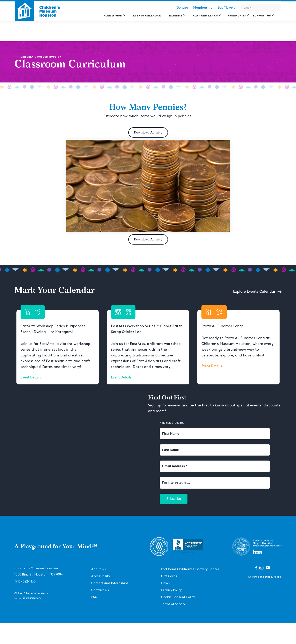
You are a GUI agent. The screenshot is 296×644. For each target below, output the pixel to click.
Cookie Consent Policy (178, 597)
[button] (115, 17)
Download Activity (148, 132)
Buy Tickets (226, 8)
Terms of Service (174, 604)
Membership (203, 8)
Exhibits (176, 15)
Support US (262, 15)
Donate (182, 8)
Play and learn (205, 15)
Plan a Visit (113, 15)
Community (237, 15)
